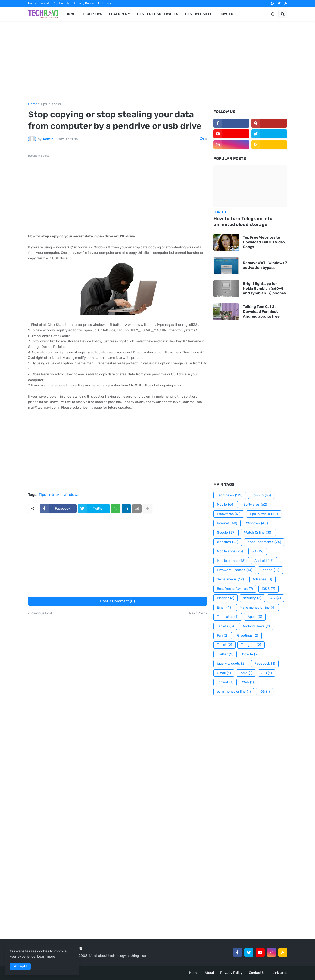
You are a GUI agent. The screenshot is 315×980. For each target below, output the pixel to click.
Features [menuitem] (118, 14)
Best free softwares (235, 589)
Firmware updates (235, 570)
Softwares (255, 505)
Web (248, 682)
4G (276, 598)
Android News (256, 626)
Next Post (197, 613)
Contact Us (61, 3)
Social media (230, 579)
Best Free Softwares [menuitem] (158, 14)
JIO (267, 673)
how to (250, 654)
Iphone (270, 570)
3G (258, 551)
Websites (228, 542)
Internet (227, 523)
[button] (273, 14)
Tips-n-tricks (51, 104)
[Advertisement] (158, 62)
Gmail (224, 673)
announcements (264, 542)
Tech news (230, 495)
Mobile (226, 505)
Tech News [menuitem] (92, 14)
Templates (228, 617)
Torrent (225, 682)
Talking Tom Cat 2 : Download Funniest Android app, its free (261, 312)
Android (264, 561)
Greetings (248, 636)
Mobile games (231, 561)
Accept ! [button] (20, 966)
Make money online (258, 608)
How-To (261, 495)
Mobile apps (230, 551)
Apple (255, 617)
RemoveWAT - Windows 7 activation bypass (265, 265)
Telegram (251, 645)
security (252, 598)
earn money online (234, 692)
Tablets (225, 626)
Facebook (265, 664)
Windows (71, 495)
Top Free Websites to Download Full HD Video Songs (264, 242)
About (45, 3)
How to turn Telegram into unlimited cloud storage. (243, 222)
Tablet (224, 645)
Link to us (105, 3)
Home (32, 3)
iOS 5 (268, 589)
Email (224, 608)
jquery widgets (231, 664)
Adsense (262, 579)
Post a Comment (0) (118, 601)
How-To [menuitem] (226, 14)
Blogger (226, 598)
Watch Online (258, 533)
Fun (223, 636)
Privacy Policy (84, 3)
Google (226, 533)
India (246, 673)
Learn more (46, 956)
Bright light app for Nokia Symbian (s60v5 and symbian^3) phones (264, 288)
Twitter (225, 654)
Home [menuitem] (70, 14)
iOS (265, 692)
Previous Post (41, 613)
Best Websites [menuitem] (199, 14)
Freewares (229, 514)
